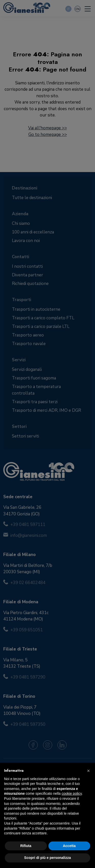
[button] (88, 771)
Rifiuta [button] (26, 846)
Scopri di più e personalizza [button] (47, 858)
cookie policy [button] (72, 793)
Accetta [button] (69, 846)
